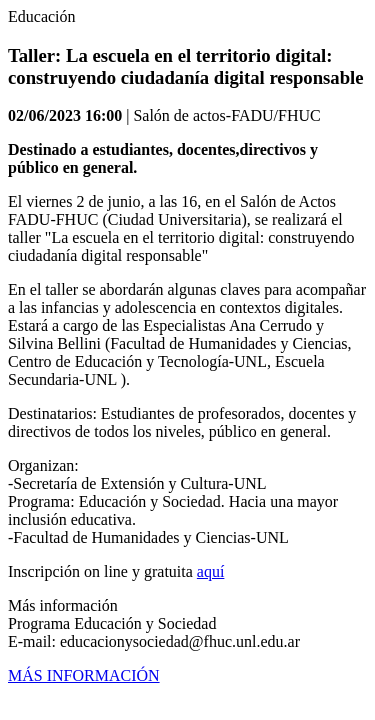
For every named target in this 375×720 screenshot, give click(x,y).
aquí (211, 571)
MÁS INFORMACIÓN (84, 675)
